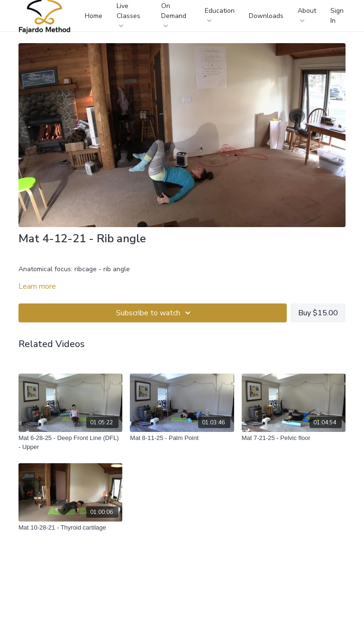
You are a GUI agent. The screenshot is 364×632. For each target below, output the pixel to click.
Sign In (337, 16)
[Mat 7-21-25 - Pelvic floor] (294, 438)
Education (220, 14)
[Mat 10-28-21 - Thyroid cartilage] (70, 528)
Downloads (266, 16)
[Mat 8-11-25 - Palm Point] (182, 438)
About (307, 14)
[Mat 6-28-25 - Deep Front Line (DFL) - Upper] (70, 443)
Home (94, 16)
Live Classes (128, 14)
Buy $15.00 (318, 313)
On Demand (174, 14)
